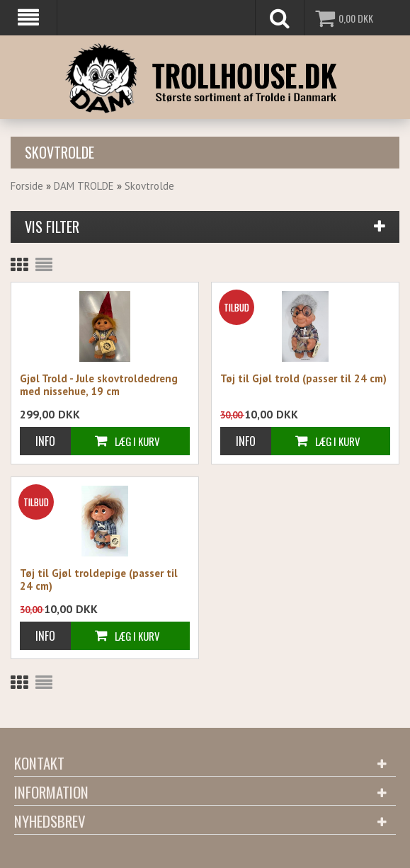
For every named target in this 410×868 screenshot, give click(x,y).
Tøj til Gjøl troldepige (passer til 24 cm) (99, 580)
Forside (27, 186)
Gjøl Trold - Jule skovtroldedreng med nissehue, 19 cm (99, 385)
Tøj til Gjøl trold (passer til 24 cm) (303, 379)
